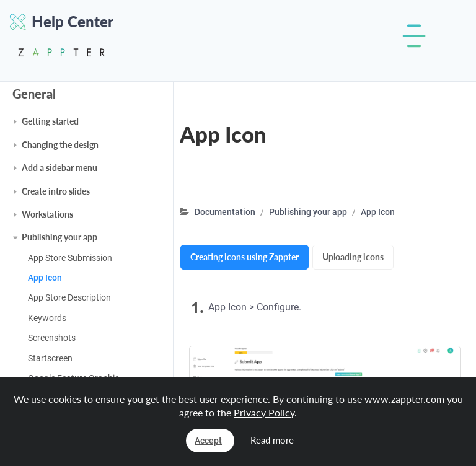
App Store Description (69, 297)
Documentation (225, 212)
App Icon (45, 278)
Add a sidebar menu (59, 168)
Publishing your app (59, 237)
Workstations (47, 214)
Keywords (47, 318)
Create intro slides (56, 191)
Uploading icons (353, 257)
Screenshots (52, 338)
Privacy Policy (264, 412)
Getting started (50, 121)
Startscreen (50, 358)
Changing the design (60, 145)
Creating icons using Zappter (245, 257)
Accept (208, 441)
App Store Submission (70, 258)
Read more (272, 440)
